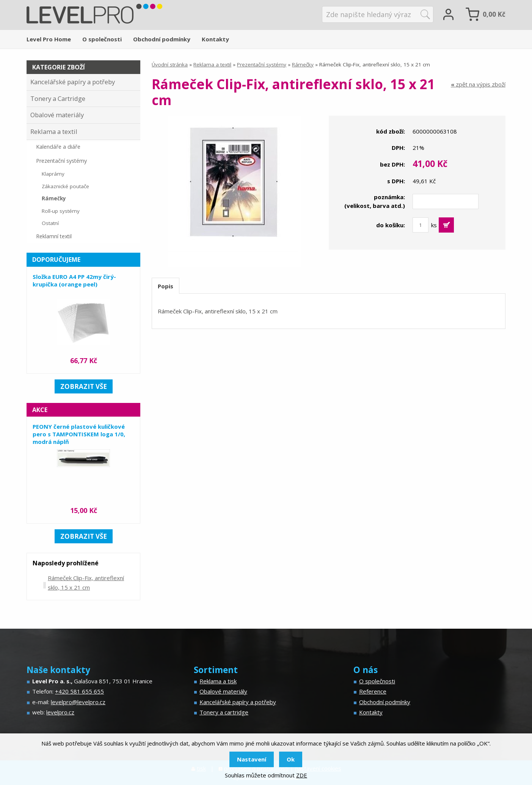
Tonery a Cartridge (58, 98)
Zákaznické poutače (65, 186)
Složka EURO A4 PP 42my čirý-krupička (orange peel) (74, 280)
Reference (373, 691)
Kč (494, 14)
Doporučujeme (56, 260)
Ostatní (50, 223)
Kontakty (215, 39)
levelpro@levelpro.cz (78, 702)
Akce (40, 410)
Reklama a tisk (218, 681)
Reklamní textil (54, 236)
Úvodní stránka (170, 64)
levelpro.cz (60, 712)
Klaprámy (53, 174)
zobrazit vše (84, 386)
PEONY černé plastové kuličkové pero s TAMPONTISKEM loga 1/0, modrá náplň (79, 434)
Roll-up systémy (61, 211)
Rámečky (303, 64)
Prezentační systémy (262, 64)
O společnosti (102, 39)
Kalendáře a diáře (58, 147)
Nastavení (252, 759)
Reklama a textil (212, 64)
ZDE (302, 775)
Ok (291, 759)
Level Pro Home (49, 39)
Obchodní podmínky (162, 39)
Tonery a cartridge (224, 712)
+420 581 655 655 (79, 691)
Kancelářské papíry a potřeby (73, 82)
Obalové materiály (57, 115)
